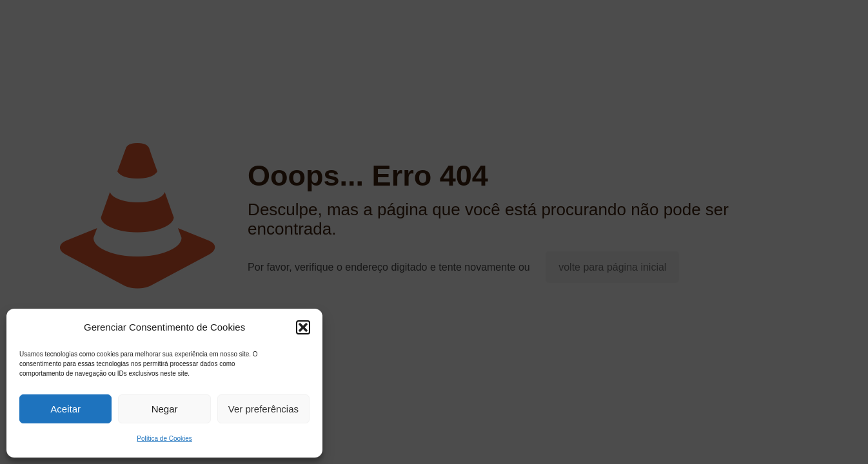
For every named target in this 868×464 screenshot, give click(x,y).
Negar (165, 409)
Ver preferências (263, 409)
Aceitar (65, 409)
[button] (303, 327)
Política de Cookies (164, 439)
